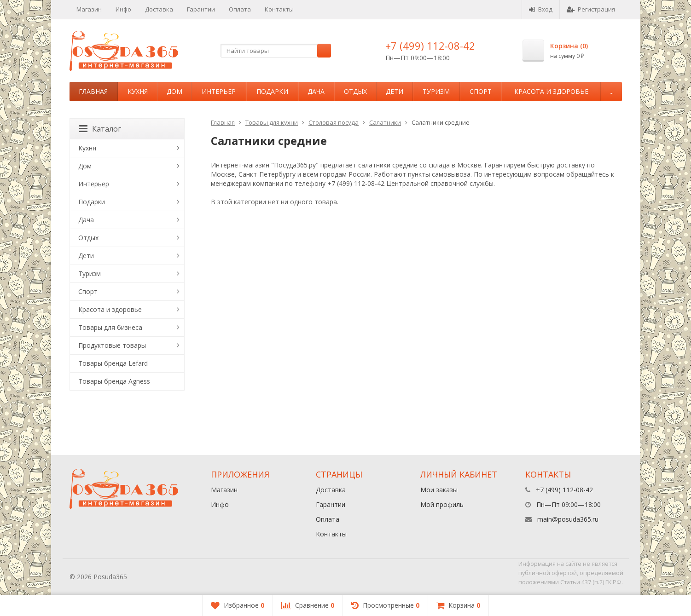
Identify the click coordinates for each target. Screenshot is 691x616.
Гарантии (201, 9)
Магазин (89, 9)
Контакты (279, 9)
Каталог (100, 129)
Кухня (138, 91)
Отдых (355, 91)
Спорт (481, 91)
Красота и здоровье (551, 91)
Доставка (159, 9)
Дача (316, 91)
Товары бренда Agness (114, 381)
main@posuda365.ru (568, 519)
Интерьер (219, 91)
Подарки (272, 91)
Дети (395, 91)
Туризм (436, 91)
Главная (93, 91)
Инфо (123, 9)
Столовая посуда (334, 122)
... (612, 91)
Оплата (240, 9)
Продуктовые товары (112, 345)
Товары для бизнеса (110, 327)
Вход (541, 9)
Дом (174, 91)
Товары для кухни (272, 122)
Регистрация (591, 9)
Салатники (385, 122)
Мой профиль (442, 504)
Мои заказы (439, 490)
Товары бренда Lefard (113, 363)
